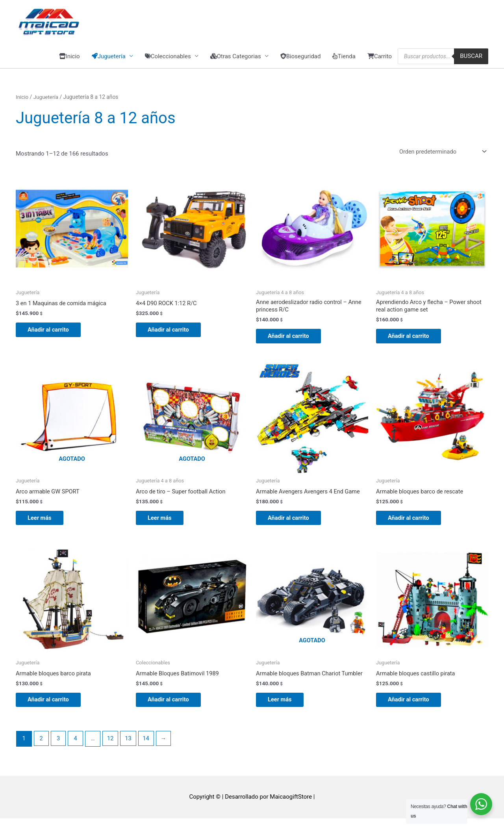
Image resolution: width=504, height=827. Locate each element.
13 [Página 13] (130, 747)
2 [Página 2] (41, 747)
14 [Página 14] (149, 747)
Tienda (344, 59)
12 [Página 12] (112, 747)
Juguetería (47, 100)
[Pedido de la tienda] (440, 155)
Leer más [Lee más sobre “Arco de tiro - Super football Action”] (164, 524)
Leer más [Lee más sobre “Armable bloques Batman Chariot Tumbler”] (284, 708)
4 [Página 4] (76, 747)
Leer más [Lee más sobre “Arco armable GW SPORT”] (44, 524)
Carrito (380, 59)
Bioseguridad (301, 59)
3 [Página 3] (59, 747)
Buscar (471, 59)
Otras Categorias (236, 59)
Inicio (69, 59)
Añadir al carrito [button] (53, 334)
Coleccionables (168, 59)
